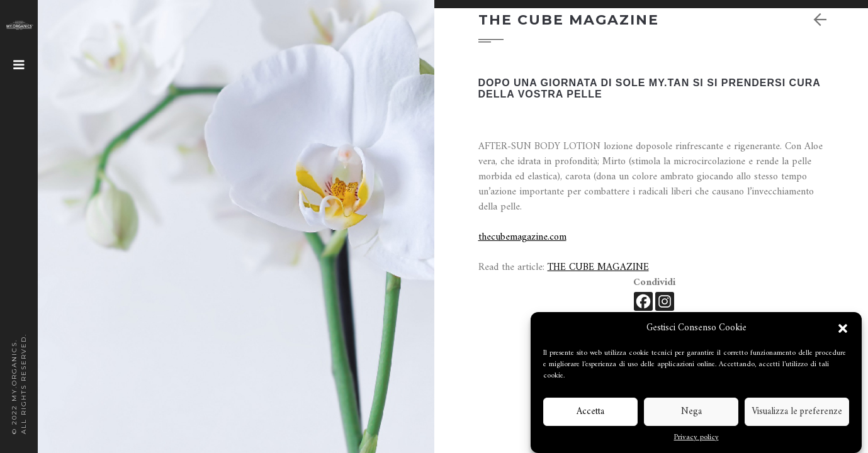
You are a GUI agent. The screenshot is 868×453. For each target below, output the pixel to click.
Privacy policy (696, 438)
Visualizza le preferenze (797, 412)
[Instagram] (665, 301)
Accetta (590, 412)
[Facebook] (643, 301)
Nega (691, 412)
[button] (843, 328)
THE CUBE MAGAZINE (598, 267)
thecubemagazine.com (522, 237)
